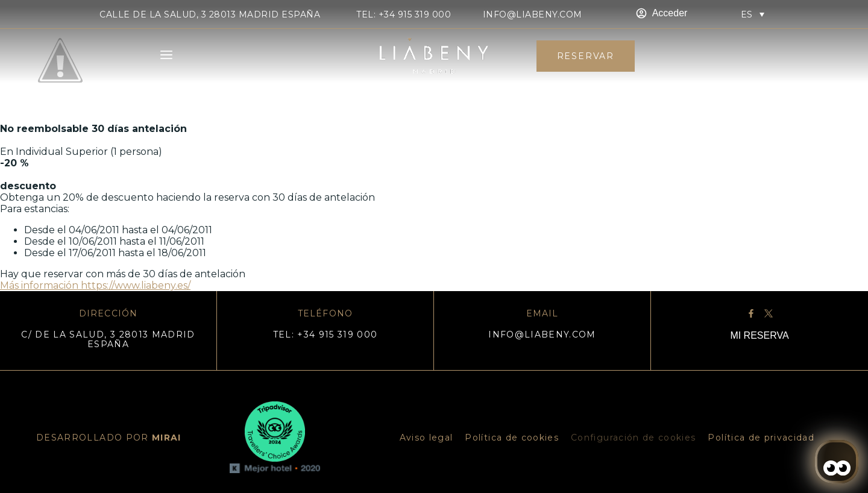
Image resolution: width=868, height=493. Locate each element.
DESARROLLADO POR (109, 438)
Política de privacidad (761, 438)
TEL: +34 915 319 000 (404, 14)
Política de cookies (512, 438)
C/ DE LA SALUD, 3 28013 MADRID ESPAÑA (108, 339)
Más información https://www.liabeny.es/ (95, 285)
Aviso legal (426, 438)
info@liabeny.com (533, 14)
